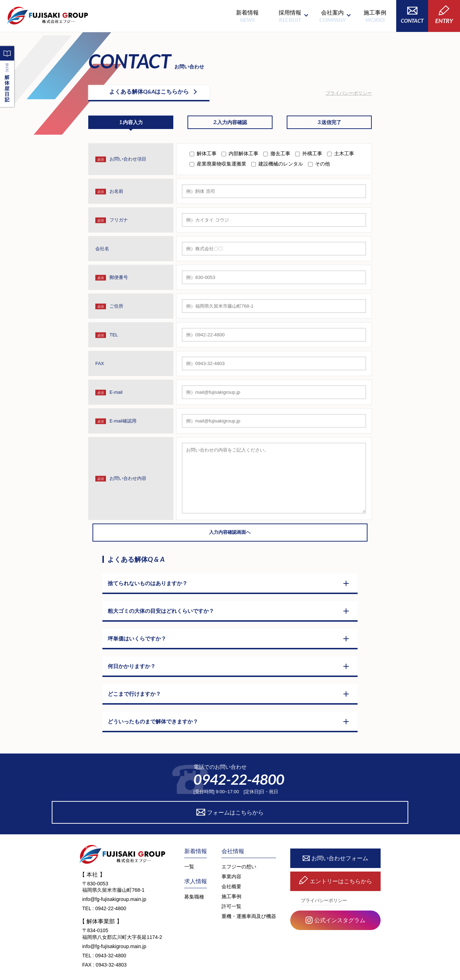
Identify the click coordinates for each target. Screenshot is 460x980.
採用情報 (290, 16)
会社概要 (231, 870)
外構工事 (312, 156)
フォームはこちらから (295, 796)
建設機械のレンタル (281, 167)
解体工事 (207, 156)
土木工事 (344, 156)
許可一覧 (231, 890)
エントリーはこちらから (336, 865)
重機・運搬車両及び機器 (249, 900)
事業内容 (231, 860)
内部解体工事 (243, 156)
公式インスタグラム (335, 904)
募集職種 (194, 880)
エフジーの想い (239, 850)
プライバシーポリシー (349, 93)
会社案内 (332, 16)
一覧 (189, 850)
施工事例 (375, 16)
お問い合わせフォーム (335, 842)
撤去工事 (280, 156)
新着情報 (247, 16)
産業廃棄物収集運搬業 (221, 167)
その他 (322, 167)
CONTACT (412, 15)
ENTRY (444, 15)
